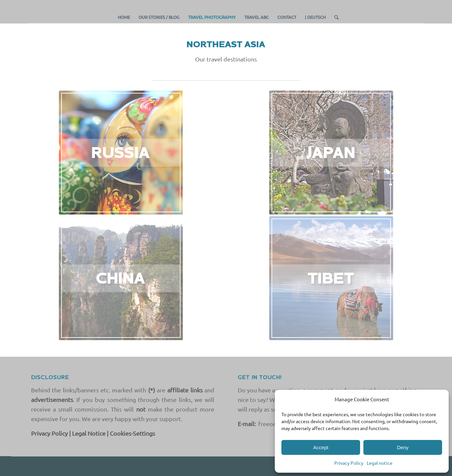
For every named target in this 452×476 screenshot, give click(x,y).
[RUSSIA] (121, 153)
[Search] (334, 17)
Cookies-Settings (132, 433)
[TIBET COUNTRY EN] (331, 278)
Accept (321, 447)
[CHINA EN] (121, 278)
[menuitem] (124, 17)
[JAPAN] (331, 153)
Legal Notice (89, 433)
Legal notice (380, 463)
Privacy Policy (349, 463)
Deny (403, 447)
